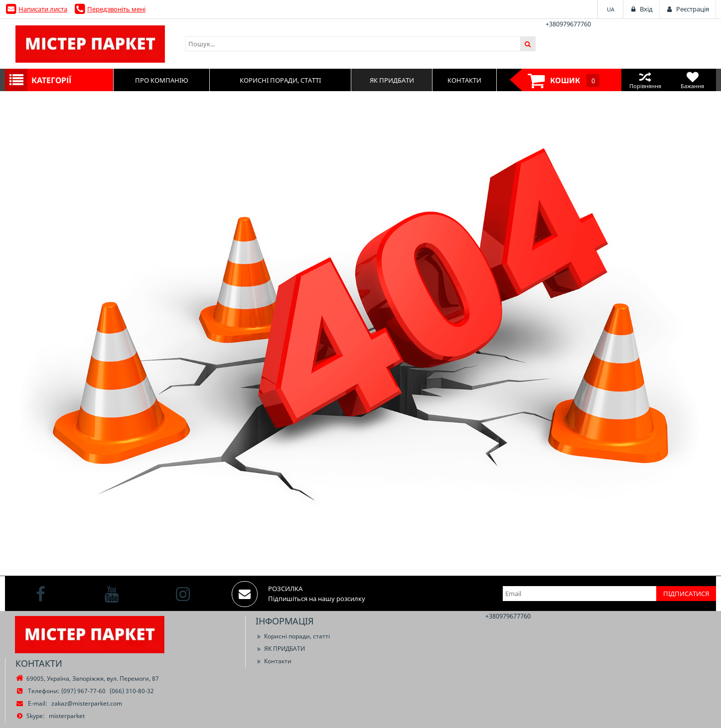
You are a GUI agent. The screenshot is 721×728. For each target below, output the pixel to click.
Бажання (692, 80)
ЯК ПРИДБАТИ (280, 649)
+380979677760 (568, 24)
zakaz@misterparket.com (87, 703)
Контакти (274, 661)
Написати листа (43, 9)
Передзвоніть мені (116, 9)
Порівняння (645, 80)
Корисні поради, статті (293, 636)
